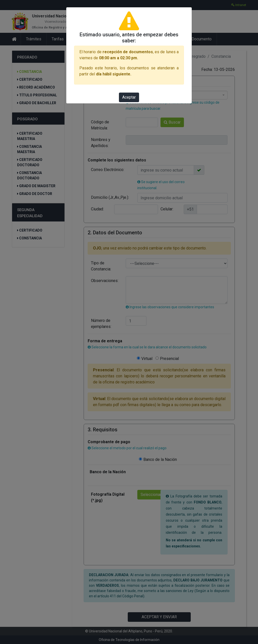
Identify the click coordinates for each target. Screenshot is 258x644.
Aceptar (129, 97)
